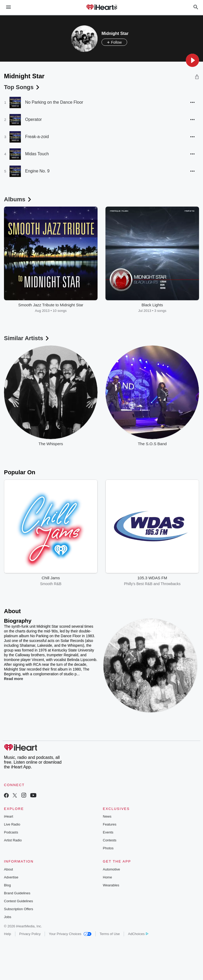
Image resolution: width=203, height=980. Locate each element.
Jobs (8, 917)
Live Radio (12, 824)
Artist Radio (13, 840)
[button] (192, 60)
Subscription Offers (19, 909)
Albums (18, 199)
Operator (33, 119)
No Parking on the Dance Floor (54, 102)
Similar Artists (27, 338)
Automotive (111, 869)
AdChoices (138, 934)
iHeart (9, 816)
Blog (7, 885)
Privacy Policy (30, 934)
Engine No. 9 (37, 171)
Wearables (111, 885)
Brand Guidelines (17, 893)
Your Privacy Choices (70, 934)
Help (8, 934)
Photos (108, 848)
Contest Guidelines (19, 901)
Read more (13, 679)
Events (108, 832)
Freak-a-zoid (37, 137)
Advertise (11, 877)
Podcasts (11, 832)
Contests (110, 840)
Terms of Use (110, 934)
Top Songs (22, 87)
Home (107, 877)
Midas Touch (37, 154)
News (107, 816)
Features (110, 824)
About (8, 869)
